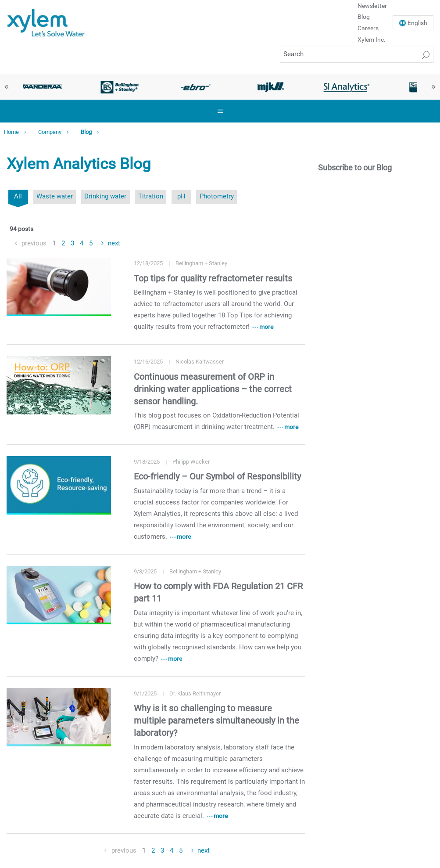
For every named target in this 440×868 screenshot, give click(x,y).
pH (181, 196)
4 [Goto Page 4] (82, 243)
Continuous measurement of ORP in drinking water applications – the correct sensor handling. (213, 389)
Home (11, 132)
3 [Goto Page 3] (72, 243)
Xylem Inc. (372, 40)
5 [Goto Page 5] (91, 243)
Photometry (217, 196)
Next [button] (433, 87)
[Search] (357, 54)
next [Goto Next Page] (114, 243)
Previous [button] (7, 87)
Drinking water (105, 196)
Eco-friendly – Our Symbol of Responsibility (217, 476)
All (18, 196)
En (417, 23)
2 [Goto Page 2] (63, 243)
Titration (151, 196)
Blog (364, 17)
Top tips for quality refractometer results (213, 278)
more (266, 327)
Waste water (55, 196)
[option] (45, 87)
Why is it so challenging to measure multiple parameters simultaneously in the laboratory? (216, 720)
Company (50, 132)
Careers (368, 28)
